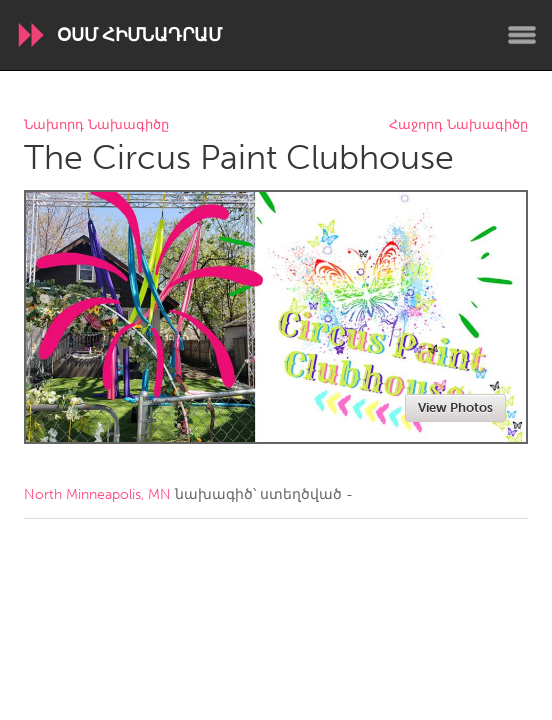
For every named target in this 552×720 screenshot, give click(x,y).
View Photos (455, 407)
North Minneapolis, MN (97, 494)
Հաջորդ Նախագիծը (458, 125)
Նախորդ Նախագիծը (96, 125)
